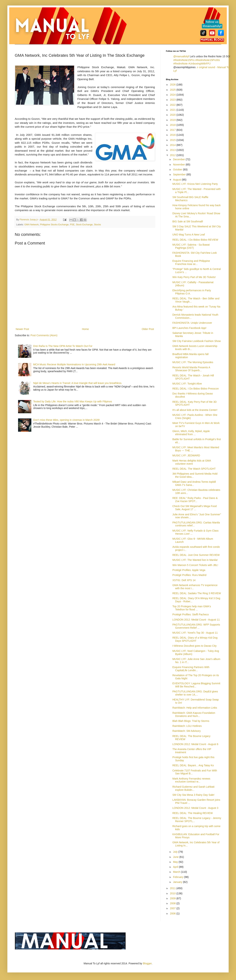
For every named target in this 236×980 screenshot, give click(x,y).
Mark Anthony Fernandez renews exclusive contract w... (191, 780)
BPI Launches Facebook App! (189, 328)
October (178, 170)
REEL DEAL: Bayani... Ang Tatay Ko (193, 765)
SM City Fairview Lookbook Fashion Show (197, 341)
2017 (173, 130)
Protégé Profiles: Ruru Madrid (189, 575)
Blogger (147, 963)
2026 (173, 85)
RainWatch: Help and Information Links (195, 708)
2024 (173, 95)
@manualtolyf (181, 56)
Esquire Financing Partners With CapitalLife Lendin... (191, 669)
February (178, 877)
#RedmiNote (181, 64)
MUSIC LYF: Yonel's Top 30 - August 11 (195, 633)
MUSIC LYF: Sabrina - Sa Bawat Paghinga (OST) (191, 246)
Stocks (97, 225)
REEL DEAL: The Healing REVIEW (193, 813)
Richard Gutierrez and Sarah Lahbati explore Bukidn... (193, 788)
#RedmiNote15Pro (184, 60)
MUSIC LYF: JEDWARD (186, 455)
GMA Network (32, 225)
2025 (173, 90)
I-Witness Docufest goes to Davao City (195, 646)
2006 (173, 913)
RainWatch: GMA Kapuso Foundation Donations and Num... (194, 714)
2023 (173, 100)
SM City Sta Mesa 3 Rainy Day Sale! (193, 795)
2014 (173, 145)
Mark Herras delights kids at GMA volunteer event (192, 462)
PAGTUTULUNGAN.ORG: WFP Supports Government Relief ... (196, 626)
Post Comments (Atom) (44, 335)
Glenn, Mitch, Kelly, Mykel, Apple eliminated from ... (191, 433)
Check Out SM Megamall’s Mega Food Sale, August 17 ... (195, 508)
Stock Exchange (84, 225)
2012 (173, 155)
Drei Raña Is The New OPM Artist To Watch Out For (63, 346)
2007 (173, 908)
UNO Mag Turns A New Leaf (189, 235)
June (176, 857)
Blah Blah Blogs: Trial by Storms (191, 721)
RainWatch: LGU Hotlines (187, 726)
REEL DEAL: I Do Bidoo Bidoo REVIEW (195, 240)
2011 (173, 888)
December (179, 159)
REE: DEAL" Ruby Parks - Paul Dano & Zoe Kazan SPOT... (195, 500)
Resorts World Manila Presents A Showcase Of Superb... (191, 369)
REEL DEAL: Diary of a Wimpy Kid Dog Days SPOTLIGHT (195, 639)
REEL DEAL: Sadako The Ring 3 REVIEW (197, 593)
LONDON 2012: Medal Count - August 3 (195, 808)
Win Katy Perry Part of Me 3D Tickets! (194, 277)
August (177, 180)
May (176, 862)
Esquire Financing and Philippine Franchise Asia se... (191, 262)
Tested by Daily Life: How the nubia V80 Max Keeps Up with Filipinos (73, 401)
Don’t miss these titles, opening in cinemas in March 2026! (66, 420)
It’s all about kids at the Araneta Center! (195, 410)
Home (85, 329)
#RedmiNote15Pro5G (208, 60)
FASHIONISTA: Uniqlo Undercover (192, 323)
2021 (173, 110)
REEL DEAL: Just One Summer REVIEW (196, 555)
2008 (173, 903)
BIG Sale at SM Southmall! (188, 221)
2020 (173, 115)
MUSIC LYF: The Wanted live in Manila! (195, 560)
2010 (173, 893)
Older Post (148, 329)
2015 (173, 140)
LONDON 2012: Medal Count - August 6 (195, 744)
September (180, 174)
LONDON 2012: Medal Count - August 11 (196, 620)
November (179, 165)
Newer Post (22, 329)
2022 (173, 105)
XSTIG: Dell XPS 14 (184, 580)
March (177, 872)
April (176, 867)
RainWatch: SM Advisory (187, 731)
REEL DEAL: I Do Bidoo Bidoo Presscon (196, 389)
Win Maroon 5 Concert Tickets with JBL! (195, 565)
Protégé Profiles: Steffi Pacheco (191, 614)
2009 (173, 898)
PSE (72, 225)
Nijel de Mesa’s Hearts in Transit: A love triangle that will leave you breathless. (78, 383)
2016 (173, 135)
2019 (173, 120)
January (178, 882)
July (176, 852)
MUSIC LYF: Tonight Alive (187, 384)
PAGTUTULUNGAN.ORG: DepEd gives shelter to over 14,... (195, 693)
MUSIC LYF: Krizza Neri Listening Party (195, 184)
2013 (173, 150)
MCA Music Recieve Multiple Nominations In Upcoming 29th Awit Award (74, 364)
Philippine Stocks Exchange (54, 225)
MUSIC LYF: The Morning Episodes (193, 362)
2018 (173, 125)
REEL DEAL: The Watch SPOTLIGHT (194, 469)
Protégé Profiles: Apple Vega (189, 570)
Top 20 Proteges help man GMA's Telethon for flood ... (192, 608)
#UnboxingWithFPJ (199, 64)
